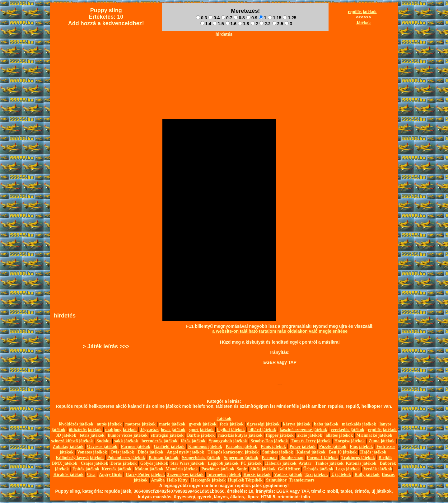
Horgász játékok (350, 441)
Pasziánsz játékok (218, 469)
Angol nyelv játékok (185, 452)
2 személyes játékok (185, 475)
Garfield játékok (169, 447)
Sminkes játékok (278, 452)
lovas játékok (173, 430)
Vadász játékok (288, 475)
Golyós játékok (154, 463)
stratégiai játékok (167, 435)
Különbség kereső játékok (80, 458)
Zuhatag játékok (68, 447)
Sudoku (104, 441)
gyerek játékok (203, 424)
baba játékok (326, 424)
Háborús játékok (281, 463)
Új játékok (341, 475)
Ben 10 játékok (343, 452)
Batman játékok (163, 458)
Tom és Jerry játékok (311, 441)
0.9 (252, 18)
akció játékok (310, 435)
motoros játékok (140, 424)
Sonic (242, 469)
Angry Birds (110, 475)
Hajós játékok (373, 452)
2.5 (278, 24)
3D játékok (66, 435)
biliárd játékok (262, 430)
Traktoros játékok (358, 458)
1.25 (289, 18)
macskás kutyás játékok (240, 435)
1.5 (218, 24)
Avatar (305, 463)
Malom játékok (149, 469)
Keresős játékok (117, 469)
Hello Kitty (177, 480)
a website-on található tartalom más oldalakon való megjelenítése (280, 331)
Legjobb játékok (223, 463)
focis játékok (232, 424)
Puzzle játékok (333, 447)
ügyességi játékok (263, 424)
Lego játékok (348, 469)
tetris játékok (92, 435)
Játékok (363, 23)
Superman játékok (241, 458)
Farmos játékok (136, 447)
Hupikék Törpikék (245, 480)
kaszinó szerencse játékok (303, 430)
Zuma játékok (381, 441)
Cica (91, 475)
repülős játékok (362, 12)
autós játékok (109, 424)
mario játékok (172, 424)
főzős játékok (193, 441)
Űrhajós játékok (318, 469)
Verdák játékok (378, 469)
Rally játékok (367, 475)
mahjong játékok (121, 430)
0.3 (201, 18)
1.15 (275, 18)
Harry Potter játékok (145, 475)
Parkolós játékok (241, 447)
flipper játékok (280, 435)
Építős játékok (86, 469)
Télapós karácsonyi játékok (233, 452)
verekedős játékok (348, 430)
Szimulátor (276, 480)
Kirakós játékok (69, 475)
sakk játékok (126, 441)
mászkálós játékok (359, 424)
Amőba (158, 480)
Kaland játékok (311, 452)
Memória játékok (182, 469)
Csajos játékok (95, 463)
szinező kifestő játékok (72, 441)
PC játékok (251, 463)
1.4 (206, 24)
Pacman (269, 458)
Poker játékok (302, 447)
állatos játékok (339, 435)
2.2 (265, 24)
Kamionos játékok (205, 447)
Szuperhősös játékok (201, 458)
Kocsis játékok (257, 475)
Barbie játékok (201, 435)
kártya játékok (297, 424)
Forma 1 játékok (323, 458)
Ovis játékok (122, 452)
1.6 (231, 24)
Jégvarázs (149, 430)
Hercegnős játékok (208, 480)
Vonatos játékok (92, 452)
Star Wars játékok (187, 463)
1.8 (243, 24)
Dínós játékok (150, 452)
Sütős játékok (263, 469)
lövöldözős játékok (76, 424)
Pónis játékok (273, 447)
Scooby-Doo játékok (269, 441)
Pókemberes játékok (126, 458)
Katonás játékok (361, 463)
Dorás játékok (124, 463)
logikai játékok (231, 430)
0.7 (227, 18)
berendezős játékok (159, 441)
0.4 (214, 18)
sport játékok (201, 430)
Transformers (302, 480)
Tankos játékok (329, 463)
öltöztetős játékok (85, 430)
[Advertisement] (224, 53)
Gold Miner (289, 469)
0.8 (239, 18)
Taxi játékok (316, 475)
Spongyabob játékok (228, 441)
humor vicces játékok (128, 435)
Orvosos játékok (102, 447)
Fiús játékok (361, 447)
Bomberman (292, 458)
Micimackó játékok (374, 435)
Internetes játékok (224, 475)
